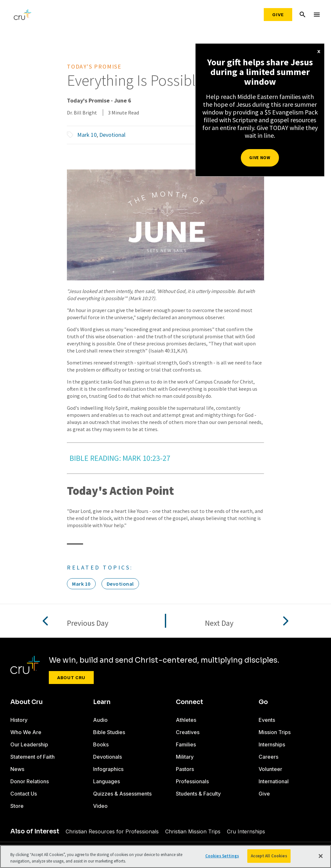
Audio (100, 720)
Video (100, 806)
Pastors (185, 769)
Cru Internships (246, 831)
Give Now (260, 158)
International (274, 781)
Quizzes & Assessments (122, 794)
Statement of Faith (32, 757)
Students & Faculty (198, 794)
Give (278, 15)
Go (263, 702)
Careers (268, 757)
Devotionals (107, 757)
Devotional (112, 135)
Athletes (186, 720)
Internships (272, 744)
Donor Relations (30, 781)
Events (267, 720)
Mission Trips (275, 732)
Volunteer (270, 769)
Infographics (108, 769)
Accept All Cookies (269, 856)
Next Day (219, 623)
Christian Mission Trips (193, 831)
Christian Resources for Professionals (112, 831)
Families (186, 744)
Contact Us (24, 794)
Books (101, 744)
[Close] (321, 856)
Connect (189, 702)
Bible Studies (109, 732)
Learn (102, 702)
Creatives (188, 732)
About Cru (71, 678)
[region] (165, 857)
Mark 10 (87, 135)
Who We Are (26, 732)
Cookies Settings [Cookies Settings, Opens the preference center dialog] (222, 856)
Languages (107, 781)
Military (185, 757)
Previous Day (88, 623)
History (19, 720)
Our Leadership (29, 744)
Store (17, 806)
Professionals (192, 781)
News (17, 769)
